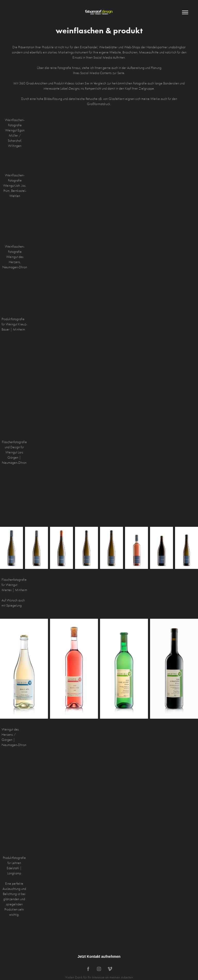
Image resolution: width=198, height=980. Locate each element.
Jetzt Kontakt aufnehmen (99, 957)
